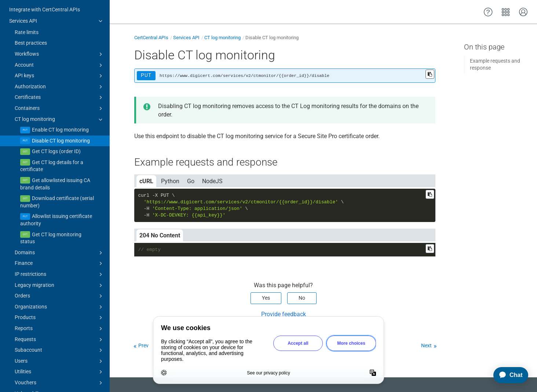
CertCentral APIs (151, 38)
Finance (60, 254)
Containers (60, 99)
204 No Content (160, 235)
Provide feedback (284, 314)
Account (60, 56)
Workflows (60, 45)
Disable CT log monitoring (61, 132)
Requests (60, 330)
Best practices (31, 34)
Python (170, 181)
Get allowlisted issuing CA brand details (55, 175)
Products (60, 308)
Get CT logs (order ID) (56, 142)
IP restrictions (60, 265)
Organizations (60, 298)
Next (426, 345)
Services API (57, 12)
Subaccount (60, 341)
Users (60, 352)
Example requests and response (495, 64)
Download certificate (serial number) (57, 193)
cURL (146, 181)
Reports (60, 319)
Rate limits (27, 23)
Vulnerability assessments (60, 385)
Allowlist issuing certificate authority (56, 211)
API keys (60, 67)
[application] (507, 375)
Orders (60, 287)
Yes (266, 298)
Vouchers (60, 374)
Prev (143, 345)
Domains (60, 244)
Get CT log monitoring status (51, 229)
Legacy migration (60, 276)
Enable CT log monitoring (60, 121)
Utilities (60, 363)
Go (191, 181)
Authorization (60, 78)
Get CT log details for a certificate (52, 157)
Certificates (60, 88)
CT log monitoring (60, 110)
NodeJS (212, 181)
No (302, 298)
